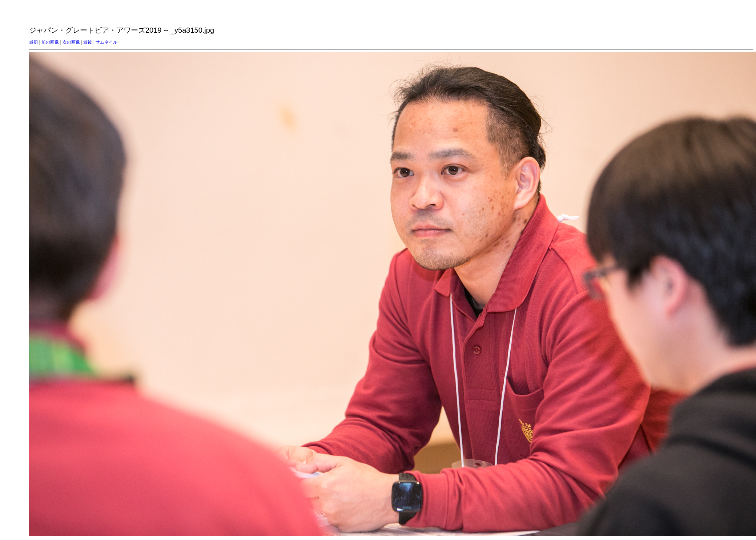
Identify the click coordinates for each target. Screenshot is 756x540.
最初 (33, 42)
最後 (88, 42)
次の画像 (71, 42)
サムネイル (106, 42)
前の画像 (50, 42)
